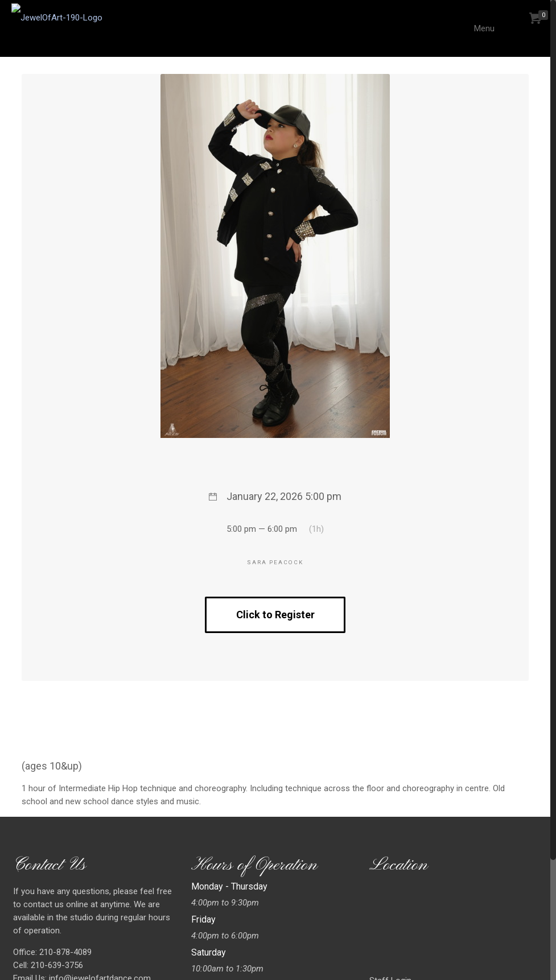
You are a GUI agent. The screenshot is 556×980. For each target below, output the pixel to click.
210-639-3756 (56, 965)
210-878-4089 (64, 952)
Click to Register (275, 615)
